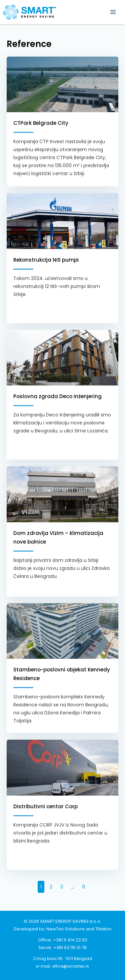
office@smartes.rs (70, 966)
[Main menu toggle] (113, 12)
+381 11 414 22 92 (70, 940)
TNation (103, 929)
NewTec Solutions (65, 929)
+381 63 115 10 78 (70, 948)
